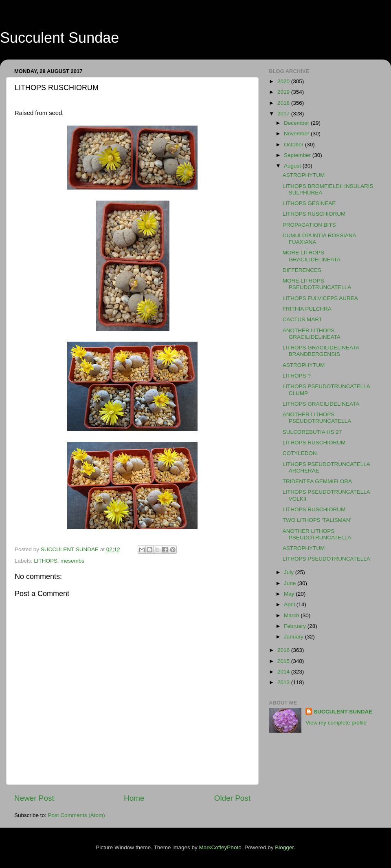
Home (134, 798)
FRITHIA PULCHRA (307, 309)
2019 (284, 92)
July (290, 572)
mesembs (73, 561)
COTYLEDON (300, 453)
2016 (284, 650)
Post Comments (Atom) (77, 815)
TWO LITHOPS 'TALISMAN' (317, 520)
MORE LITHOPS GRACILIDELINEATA (312, 256)
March (292, 615)
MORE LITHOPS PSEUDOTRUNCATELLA (317, 284)
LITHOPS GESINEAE (309, 203)
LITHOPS (46, 561)
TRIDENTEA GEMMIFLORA (317, 481)
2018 (284, 103)
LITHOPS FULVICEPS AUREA (320, 298)
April (290, 604)
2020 (284, 81)
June (291, 583)
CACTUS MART (302, 319)
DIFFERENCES (302, 270)
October (294, 145)
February (296, 626)
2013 (284, 682)
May (290, 594)
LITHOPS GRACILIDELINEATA (321, 404)
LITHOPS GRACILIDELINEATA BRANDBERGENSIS (321, 351)
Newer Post (34, 798)
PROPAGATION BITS (309, 225)
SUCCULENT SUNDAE (343, 712)
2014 (284, 672)
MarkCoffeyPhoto (220, 847)
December (297, 123)
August (293, 166)
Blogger (284, 847)
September (298, 155)
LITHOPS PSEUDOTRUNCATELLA (326, 559)
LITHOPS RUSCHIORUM (314, 214)
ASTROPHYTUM (304, 175)
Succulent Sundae (59, 38)
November (297, 134)
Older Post (232, 798)
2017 (284, 114)
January (294, 637)
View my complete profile (336, 723)
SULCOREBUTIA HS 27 (312, 432)
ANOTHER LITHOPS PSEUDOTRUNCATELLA (317, 418)
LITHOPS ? (297, 376)
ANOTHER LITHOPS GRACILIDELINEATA (312, 334)
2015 (284, 661)
